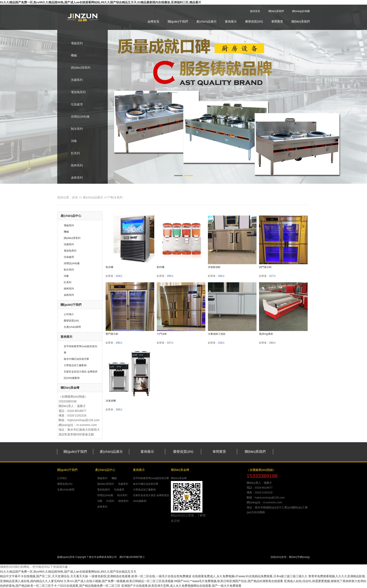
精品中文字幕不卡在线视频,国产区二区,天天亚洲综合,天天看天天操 (44, 576)
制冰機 (109, 267)
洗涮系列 (73, 80)
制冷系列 (73, 129)
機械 (70, 56)
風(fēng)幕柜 (266, 334)
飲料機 (161, 267)
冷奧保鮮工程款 (217, 334)
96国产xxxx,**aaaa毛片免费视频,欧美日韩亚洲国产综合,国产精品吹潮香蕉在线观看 (229, 581)
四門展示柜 (265, 267)
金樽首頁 (153, 21)
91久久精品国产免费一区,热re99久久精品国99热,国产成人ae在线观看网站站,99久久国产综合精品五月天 (68, 572)
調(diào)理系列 (77, 68)
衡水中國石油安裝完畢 (76, 359)
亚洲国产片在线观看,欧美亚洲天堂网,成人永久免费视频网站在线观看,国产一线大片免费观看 (181, 586)
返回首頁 (255, 11)
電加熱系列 (75, 92)
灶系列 (72, 154)
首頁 (75, 197)
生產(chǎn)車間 (72, 327)
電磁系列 (73, 44)
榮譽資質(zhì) (254, 21)
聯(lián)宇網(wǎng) (299, 557)
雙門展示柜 (112, 334)
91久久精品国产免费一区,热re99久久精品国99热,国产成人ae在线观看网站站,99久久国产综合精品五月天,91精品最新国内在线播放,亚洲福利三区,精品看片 (101, 2)
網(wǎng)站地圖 (301, 11)
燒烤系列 (73, 166)
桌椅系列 (73, 178)
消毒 (70, 141)
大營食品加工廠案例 (75, 365)
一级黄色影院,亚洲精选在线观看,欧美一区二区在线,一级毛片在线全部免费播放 (140, 576)
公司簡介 (69, 314)
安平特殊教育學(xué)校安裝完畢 (151, 478)
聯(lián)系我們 (276, 11)
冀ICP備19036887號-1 (132, 557)
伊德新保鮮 (214, 267)
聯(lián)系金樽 (179, 478)
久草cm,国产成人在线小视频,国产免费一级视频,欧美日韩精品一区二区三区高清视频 (118, 581)
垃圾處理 (73, 105)
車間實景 (277, 21)
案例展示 (231, 21)
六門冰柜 (162, 334)
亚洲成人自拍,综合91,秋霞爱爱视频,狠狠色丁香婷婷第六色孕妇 (325, 581)
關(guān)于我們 (178, 21)
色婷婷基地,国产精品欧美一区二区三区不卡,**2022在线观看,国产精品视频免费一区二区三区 (60, 586)
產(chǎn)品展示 (206, 21)
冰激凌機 (111, 401)
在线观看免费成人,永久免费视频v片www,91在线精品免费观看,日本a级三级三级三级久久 (250, 576)
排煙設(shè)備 (76, 117)
